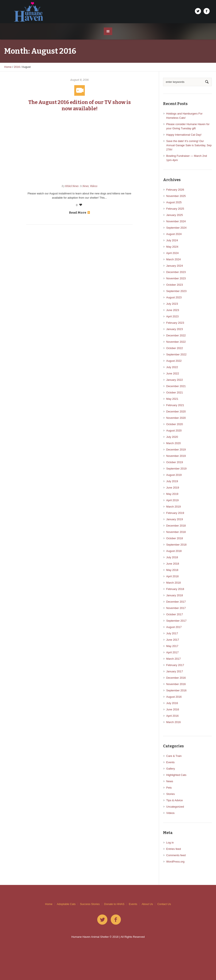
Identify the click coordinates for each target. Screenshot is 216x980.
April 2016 (172, 716)
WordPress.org (175, 862)
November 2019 (176, 456)
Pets (169, 788)
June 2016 (173, 709)
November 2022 (176, 342)
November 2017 (176, 608)
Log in (170, 843)
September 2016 (176, 690)
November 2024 (176, 221)
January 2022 (175, 380)
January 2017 (175, 671)
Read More (79, 213)
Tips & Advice (174, 800)
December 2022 (176, 335)
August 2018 (174, 551)
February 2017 (175, 665)
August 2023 (174, 297)
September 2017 (176, 621)
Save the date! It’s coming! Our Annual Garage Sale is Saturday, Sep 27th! (189, 145)
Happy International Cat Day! (184, 135)
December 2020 (176, 412)
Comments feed (176, 855)
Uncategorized (175, 807)
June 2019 (173, 488)
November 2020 (176, 418)
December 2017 (176, 602)
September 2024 (176, 228)
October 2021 (175, 392)
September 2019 (176, 469)
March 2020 (173, 443)
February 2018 (175, 589)
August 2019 (174, 475)
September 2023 (176, 291)
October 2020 (175, 424)
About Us (147, 904)
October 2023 (175, 285)
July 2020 (172, 437)
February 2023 (175, 323)
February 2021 (175, 405)
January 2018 (175, 595)
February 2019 (175, 513)
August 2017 (174, 627)
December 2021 (176, 386)
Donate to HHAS (114, 904)
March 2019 (173, 507)
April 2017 (172, 652)
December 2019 (176, 450)
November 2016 (176, 684)
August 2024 (174, 234)
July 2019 (172, 481)
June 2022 (173, 373)
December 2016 (176, 678)
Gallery (171, 769)
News (86, 186)
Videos (94, 186)
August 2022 (174, 361)
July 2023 (172, 304)
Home (8, 67)
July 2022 (172, 367)
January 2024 (175, 266)
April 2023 (172, 316)
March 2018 (173, 583)
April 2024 (172, 253)
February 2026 (175, 190)
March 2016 (173, 722)
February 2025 (175, 209)
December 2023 (176, 272)
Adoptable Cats (66, 904)
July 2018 (172, 557)
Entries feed (173, 849)
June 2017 (173, 640)
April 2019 (172, 500)
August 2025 (174, 202)
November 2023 (176, 278)
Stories (170, 794)
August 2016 (174, 697)
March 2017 (173, 659)
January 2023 (175, 329)
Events (170, 762)
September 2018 (176, 545)
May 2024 (172, 247)
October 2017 (175, 614)
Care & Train (174, 756)
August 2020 (174, 431)
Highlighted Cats (176, 775)
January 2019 (175, 519)
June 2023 (173, 310)
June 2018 (173, 564)
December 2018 (176, 526)
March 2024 (173, 259)
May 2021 (172, 399)
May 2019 (172, 494)
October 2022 (175, 348)
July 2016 (172, 703)
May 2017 (172, 646)
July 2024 (172, 240)
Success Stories (90, 904)
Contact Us (164, 904)
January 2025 (175, 215)
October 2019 (175, 462)
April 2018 (172, 576)
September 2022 (176, 354)
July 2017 (172, 633)
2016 (17, 67)
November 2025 (176, 196)
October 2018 (175, 538)
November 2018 (176, 532)
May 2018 (172, 570)
